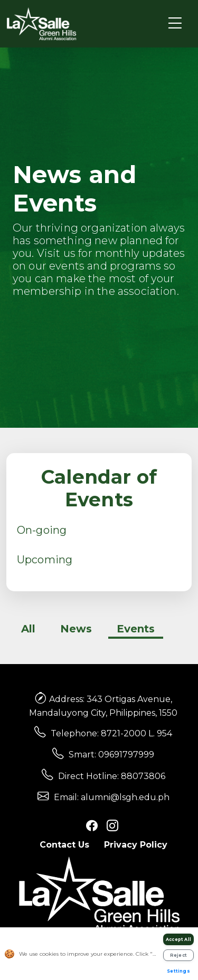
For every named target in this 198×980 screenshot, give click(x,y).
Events (136, 629)
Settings (178, 971)
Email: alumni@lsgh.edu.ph (112, 797)
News (76, 629)
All (28, 629)
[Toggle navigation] (175, 23)
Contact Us (64, 845)
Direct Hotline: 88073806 (112, 776)
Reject (178, 955)
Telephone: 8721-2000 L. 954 (111, 733)
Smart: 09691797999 (111, 755)
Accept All (178, 939)
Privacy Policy (136, 845)
